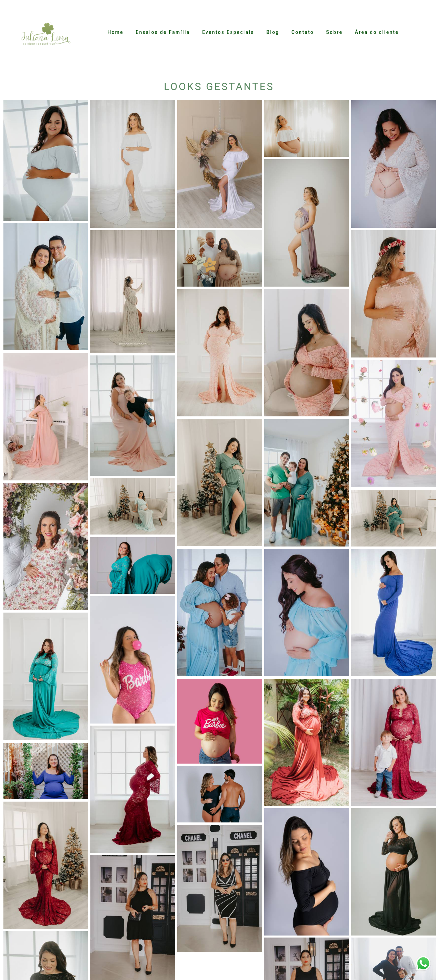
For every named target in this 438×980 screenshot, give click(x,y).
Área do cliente (377, 32)
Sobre (334, 32)
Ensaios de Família (163, 32)
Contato (303, 32)
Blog (273, 32)
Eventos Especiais (228, 32)
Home (115, 32)
